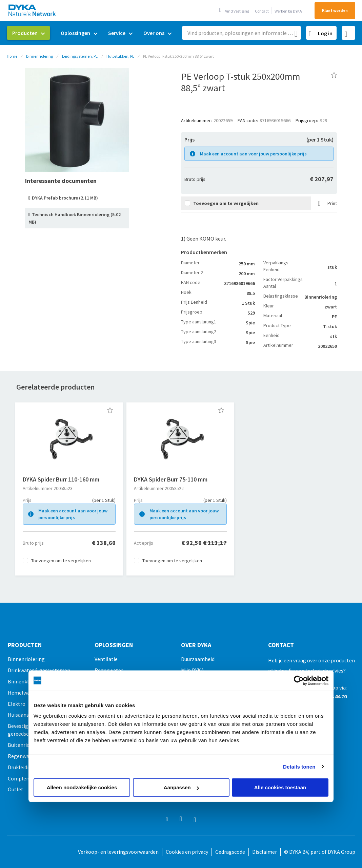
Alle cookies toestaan (280, 787)
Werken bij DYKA (288, 11)
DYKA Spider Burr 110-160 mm (61, 479)
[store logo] (33, 10)
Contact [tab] (281, 645)
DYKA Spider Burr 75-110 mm (171, 479)
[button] (110, 410)
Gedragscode (230, 852)
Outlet (16, 789)
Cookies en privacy (187, 852)
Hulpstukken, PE (120, 56)
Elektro (17, 704)
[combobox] (242, 33)
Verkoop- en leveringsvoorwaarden (118, 852)
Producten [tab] (25, 645)
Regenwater (22, 756)
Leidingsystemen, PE (80, 56)
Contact (262, 11)
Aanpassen (181, 787)
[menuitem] (28, 33)
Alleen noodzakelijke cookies (82, 787)
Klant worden (335, 10)
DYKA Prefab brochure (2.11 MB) (65, 198)
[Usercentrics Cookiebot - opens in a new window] (299, 680)
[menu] (92, 33)
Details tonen (299, 766)
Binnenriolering (39, 56)
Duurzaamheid (198, 659)
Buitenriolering (26, 745)
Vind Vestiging (237, 11)
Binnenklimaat (25, 681)
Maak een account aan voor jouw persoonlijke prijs (253, 154)
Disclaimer (265, 852)
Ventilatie (106, 659)
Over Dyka (196, 645)
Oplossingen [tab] (114, 645)
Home (12, 56)
